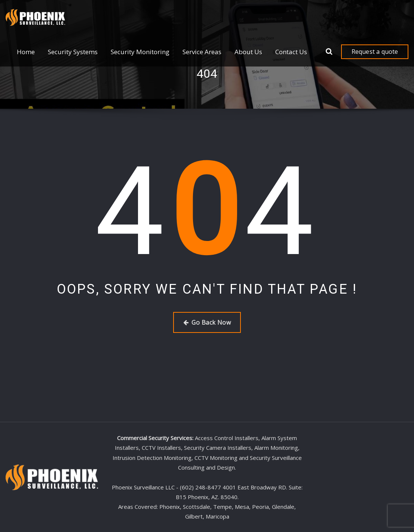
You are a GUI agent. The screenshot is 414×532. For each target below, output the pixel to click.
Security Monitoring (140, 52)
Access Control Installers (227, 438)
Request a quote (375, 52)
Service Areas (202, 52)
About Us (248, 52)
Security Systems (73, 52)
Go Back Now (207, 322)
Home (26, 52)
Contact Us (291, 52)
